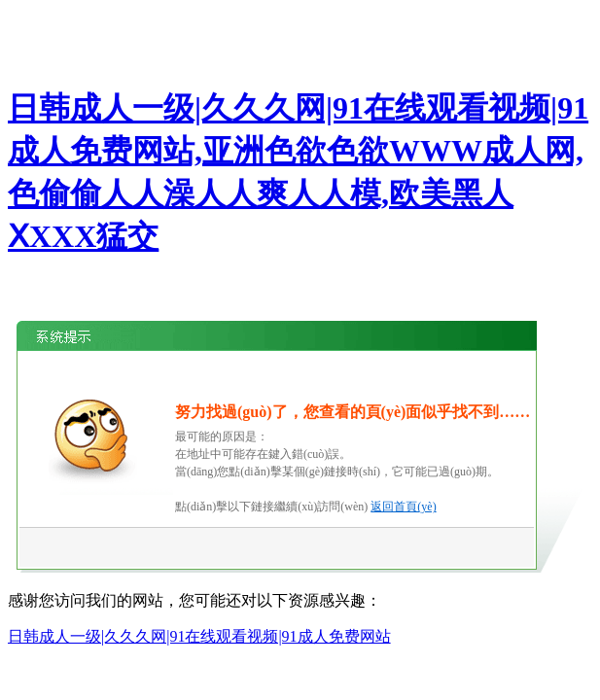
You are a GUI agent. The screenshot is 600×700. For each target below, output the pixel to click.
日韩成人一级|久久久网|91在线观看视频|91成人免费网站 (199, 636)
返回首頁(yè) (403, 507)
